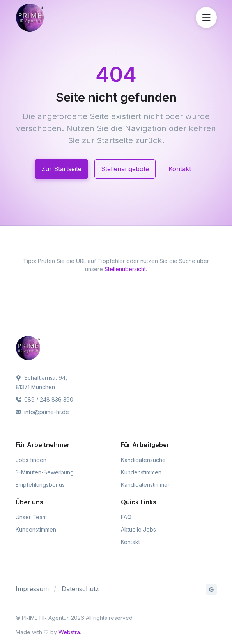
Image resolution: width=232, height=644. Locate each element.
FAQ (126, 517)
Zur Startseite (61, 169)
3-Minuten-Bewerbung (45, 472)
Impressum (32, 589)
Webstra (69, 632)
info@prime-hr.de (42, 412)
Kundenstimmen (141, 472)
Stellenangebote (125, 169)
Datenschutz (80, 589)
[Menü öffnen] (206, 18)
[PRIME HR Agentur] (50, 18)
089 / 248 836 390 (44, 399)
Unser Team (31, 517)
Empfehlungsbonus (40, 485)
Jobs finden (31, 460)
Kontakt (180, 169)
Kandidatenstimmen (146, 485)
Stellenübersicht (125, 269)
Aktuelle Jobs (138, 529)
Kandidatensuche (143, 460)
